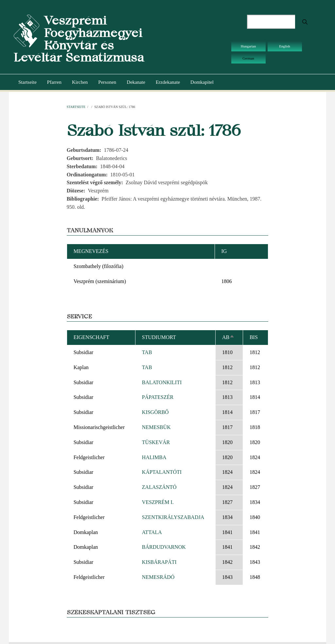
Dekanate (136, 82)
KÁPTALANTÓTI (162, 472)
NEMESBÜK (156, 427)
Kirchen (80, 82)
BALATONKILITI (162, 382)
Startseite (27, 82)
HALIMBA (154, 457)
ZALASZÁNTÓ (159, 487)
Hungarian (248, 46)
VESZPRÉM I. (158, 502)
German (248, 58)
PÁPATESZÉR (158, 397)
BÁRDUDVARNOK (164, 547)
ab (228, 337)
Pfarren (54, 82)
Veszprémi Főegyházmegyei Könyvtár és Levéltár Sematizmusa (79, 39)
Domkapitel (202, 82)
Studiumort (159, 337)
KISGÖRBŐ (155, 412)
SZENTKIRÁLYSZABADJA (173, 517)
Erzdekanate (168, 82)
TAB (147, 352)
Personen (107, 82)
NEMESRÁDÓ (158, 577)
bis (254, 337)
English (285, 46)
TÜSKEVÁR (156, 442)
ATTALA (152, 532)
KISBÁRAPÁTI (159, 562)
